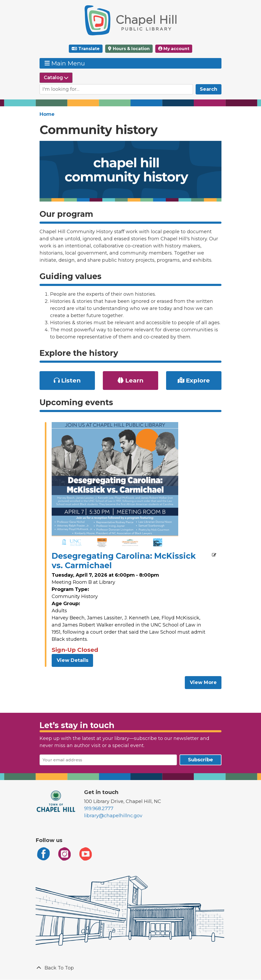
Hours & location (131, 49)
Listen (67, 380)
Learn (130, 380)
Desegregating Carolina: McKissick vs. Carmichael (124, 561)
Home (47, 114)
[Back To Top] (130, 968)
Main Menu (65, 63)
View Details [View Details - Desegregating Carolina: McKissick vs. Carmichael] (72, 660)
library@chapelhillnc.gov (113, 816)
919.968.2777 (99, 809)
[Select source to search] (56, 78)
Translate (89, 49)
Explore (194, 380)
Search (209, 89)
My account (174, 49)
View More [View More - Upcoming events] (203, 682)
